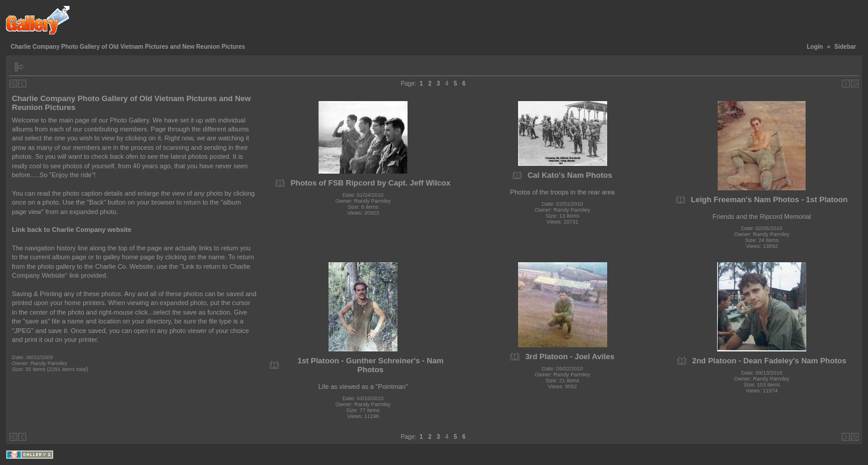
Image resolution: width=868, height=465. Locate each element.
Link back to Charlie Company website (72, 230)
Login (815, 47)
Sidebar (845, 47)
